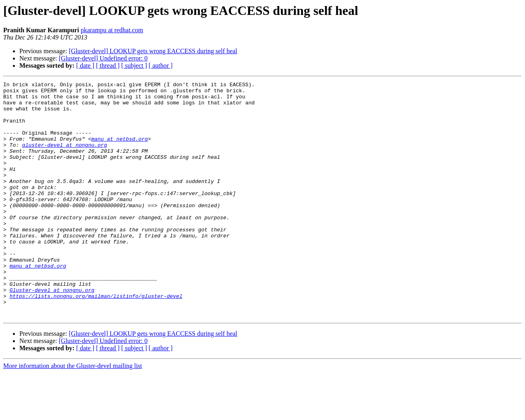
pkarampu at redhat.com (112, 30)
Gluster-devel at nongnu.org (52, 332)
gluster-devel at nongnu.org (65, 158)
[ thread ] (108, 65)
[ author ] (161, 65)
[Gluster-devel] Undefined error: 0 (103, 58)
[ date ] (85, 65)
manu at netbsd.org (119, 151)
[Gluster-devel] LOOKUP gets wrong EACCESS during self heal (153, 51)
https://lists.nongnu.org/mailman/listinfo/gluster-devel (96, 339)
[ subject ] (134, 65)
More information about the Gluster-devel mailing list (73, 413)
